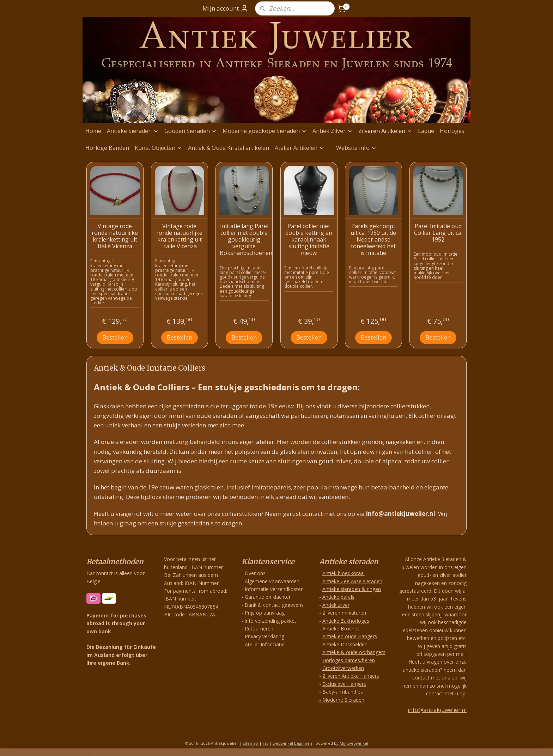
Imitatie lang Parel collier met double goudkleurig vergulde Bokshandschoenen (244, 240)
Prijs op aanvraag (265, 613)
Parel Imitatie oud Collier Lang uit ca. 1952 (438, 233)
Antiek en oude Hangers (350, 636)
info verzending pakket (271, 621)
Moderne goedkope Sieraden (265, 131)
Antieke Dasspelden (345, 644)
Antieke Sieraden (133, 131)
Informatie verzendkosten (274, 589)
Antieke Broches (341, 629)
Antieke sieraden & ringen (352, 589)
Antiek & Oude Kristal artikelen (229, 148)
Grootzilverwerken (343, 668)
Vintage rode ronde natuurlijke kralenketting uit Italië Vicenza (115, 236)
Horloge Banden (107, 148)
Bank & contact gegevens (274, 605)
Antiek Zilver (333, 131)
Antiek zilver (336, 605)
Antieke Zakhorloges (346, 621)
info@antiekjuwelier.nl (437, 710)
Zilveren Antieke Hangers (351, 676)
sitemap (251, 743)
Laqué (426, 131)
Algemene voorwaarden (272, 581)
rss (265, 743)
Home (93, 131)
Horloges (452, 131)
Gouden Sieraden (191, 131)
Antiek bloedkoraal (344, 573)
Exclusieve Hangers (344, 684)
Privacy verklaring (265, 636)
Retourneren (259, 629)
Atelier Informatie (265, 644)
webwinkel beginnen (292, 743)
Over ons (255, 573)
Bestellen (115, 337)
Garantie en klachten (268, 597)
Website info (356, 148)
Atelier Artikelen (300, 148)
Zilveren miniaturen (344, 613)
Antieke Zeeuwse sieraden (352, 581)
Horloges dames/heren (349, 660)
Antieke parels (338, 597)
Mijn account (226, 8)
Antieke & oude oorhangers (354, 652)
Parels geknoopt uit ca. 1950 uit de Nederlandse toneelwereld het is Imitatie (373, 240)
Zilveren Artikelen (385, 131)
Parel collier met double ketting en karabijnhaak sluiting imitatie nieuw (309, 240)
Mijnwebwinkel (354, 743)
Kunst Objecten (159, 148)
